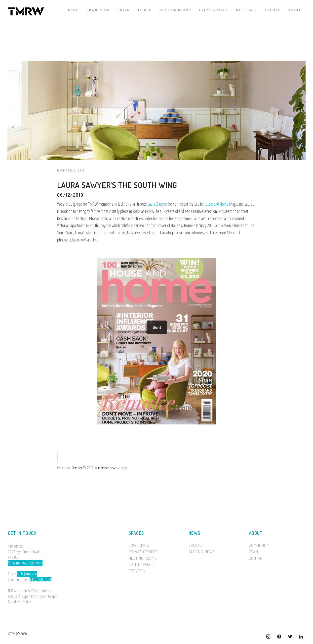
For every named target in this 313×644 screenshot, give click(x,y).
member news (107, 468)
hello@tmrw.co (27, 574)
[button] (295, 10)
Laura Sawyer (157, 204)
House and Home (216, 204)
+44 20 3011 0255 (40, 580)
